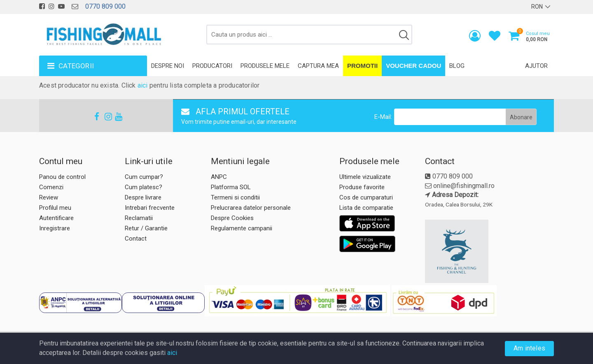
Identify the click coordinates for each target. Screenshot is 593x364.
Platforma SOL (231, 187)
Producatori (212, 66)
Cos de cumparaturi (366, 197)
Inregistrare (55, 228)
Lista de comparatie (366, 208)
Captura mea (318, 66)
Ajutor (536, 66)
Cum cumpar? (144, 177)
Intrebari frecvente (150, 208)
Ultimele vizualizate (365, 177)
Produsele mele (265, 66)
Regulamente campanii (242, 228)
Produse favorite (362, 187)
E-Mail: (383, 117)
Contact (136, 239)
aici (143, 85)
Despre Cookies (232, 218)
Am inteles (529, 348)
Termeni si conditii (235, 197)
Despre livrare (143, 197)
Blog (457, 66)
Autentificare (56, 218)
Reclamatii (139, 218)
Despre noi (168, 66)
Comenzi (51, 187)
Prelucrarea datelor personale (251, 208)
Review (49, 197)
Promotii (362, 66)
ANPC (219, 177)
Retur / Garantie (146, 228)
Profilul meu (55, 208)
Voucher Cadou (413, 66)
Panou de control (62, 177)
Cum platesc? (144, 187)
